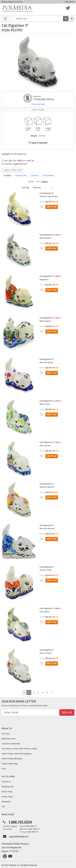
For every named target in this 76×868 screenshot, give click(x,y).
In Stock (7, 176)
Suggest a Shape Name (12, 170)
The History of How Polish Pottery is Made (19, 749)
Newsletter (6, 802)
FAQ (3, 807)
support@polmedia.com (19, 836)
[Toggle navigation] (5, 19)
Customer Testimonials (11, 744)
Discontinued (48, 176)
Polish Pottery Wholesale (12, 759)
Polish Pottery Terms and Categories (17, 754)
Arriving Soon (21, 176)
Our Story (6, 734)
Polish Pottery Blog (10, 764)
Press (4, 769)
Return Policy (7, 792)
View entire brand (38, 104)
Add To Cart (52, 207)
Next (45, 182)
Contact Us (6, 782)
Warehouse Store (9, 739)
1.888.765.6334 (69, 2)
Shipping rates (8, 787)
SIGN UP (67, 712)
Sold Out (35, 176)
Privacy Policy (7, 797)
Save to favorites (38, 143)
